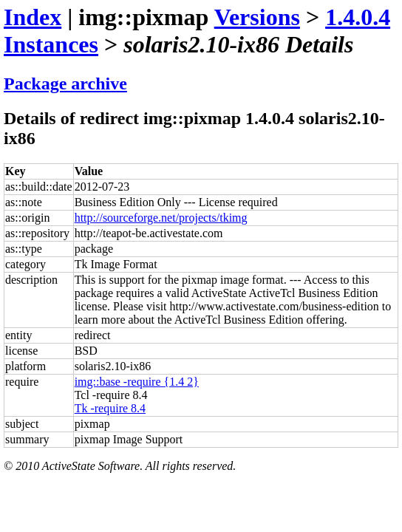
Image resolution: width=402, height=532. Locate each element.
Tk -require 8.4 (110, 408)
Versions (257, 17)
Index (33, 17)
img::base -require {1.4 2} (137, 382)
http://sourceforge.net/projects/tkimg (161, 218)
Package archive (65, 83)
